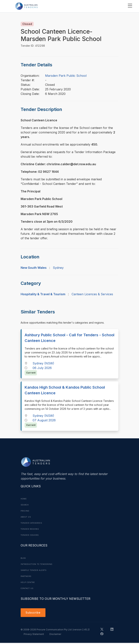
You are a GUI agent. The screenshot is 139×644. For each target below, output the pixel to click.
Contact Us (28, 588)
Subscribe (34, 613)
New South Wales (34, 268)
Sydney (58, 268)
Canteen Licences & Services (92, 294)
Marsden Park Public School (66, 76)
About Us (27, 517)
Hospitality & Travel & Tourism (43, 294)
